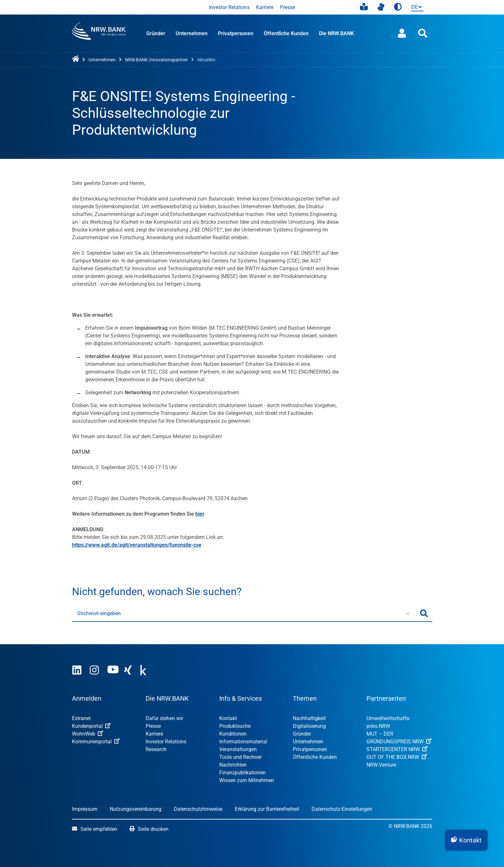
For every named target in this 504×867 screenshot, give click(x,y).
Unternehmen (192, 33)
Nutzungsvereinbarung (136, 809)
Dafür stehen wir (164, 718)
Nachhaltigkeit (309, 718)
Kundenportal (91, 726)
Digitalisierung (309, 726)
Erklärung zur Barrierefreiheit (267, 809)
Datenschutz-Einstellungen (342, 809)
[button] (466, 840)
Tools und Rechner (240, 757)
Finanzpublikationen (242, 773)
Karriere (265, 7)
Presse (288, 7)
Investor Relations (229, 7)
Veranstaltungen (238, 749)
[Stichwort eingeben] (244, 614)
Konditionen (233, 734)
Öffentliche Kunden (286, 33)
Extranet (81, 718)
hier (200, 514)
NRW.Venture (381, 765)
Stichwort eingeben (99, 613)
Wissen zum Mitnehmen (247, 780)
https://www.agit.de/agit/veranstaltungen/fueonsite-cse (137, 545)
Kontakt (228, 718)
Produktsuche (235, 726)
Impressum (85, 809)
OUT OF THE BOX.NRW (397, 757)
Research (156, 749)
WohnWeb (87, 734)
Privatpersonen (236, 33)
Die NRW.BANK (336, 33)
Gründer (156, 33)
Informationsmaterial (243, 742)
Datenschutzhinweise (198, 809)
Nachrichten (233, 765)
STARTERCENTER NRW (397, 749)
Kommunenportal (96, 742)
